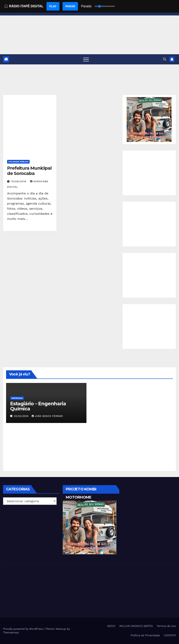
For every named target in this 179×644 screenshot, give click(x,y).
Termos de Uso (166, 626)
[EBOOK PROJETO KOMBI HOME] (149, 119)
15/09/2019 (19, 181)
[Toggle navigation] (86, 59)
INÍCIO (111, 626)
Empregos (17, 398)
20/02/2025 (22, 416)
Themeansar (11, 633)
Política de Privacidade (145, 635)
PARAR (70, 6)
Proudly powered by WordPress (23, 629)
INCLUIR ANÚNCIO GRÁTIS (136, 626)
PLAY (53, 6)
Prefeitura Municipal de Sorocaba (29, 171)
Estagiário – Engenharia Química (38, 406)
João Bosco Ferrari (47, 416)
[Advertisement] (149, 173)
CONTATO (170, 635)
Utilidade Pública (18, 162)
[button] (165, 59)
